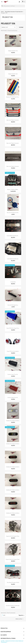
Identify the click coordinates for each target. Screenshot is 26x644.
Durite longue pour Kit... (13, 374)
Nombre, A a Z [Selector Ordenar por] (9, 27)
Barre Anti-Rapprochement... (13, 166)
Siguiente (22, 615)
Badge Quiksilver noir (13, 74)
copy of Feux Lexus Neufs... (13, 351)
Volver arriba (20, 619)
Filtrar (21, 27)
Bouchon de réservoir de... (13, 213)
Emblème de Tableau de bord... (13, 421)
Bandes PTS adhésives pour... (13, 97)
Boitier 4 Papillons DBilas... (13, 189)
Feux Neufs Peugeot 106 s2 (13, 582)
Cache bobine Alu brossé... (13, 259)
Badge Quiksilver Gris (13, 51)
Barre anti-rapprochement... (13, 120)
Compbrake (13, 282)
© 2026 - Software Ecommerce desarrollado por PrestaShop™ (12, 642)
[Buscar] (13, 6)
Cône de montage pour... (13, 305)
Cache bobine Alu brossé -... (13, 236)
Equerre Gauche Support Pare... (13, 559)
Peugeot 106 (8, 17)
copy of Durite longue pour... (13, 328)
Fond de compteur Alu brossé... (13, 606)
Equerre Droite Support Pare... (13, 536)
